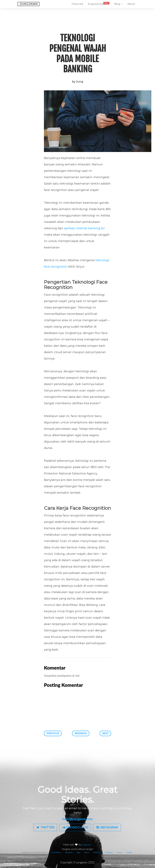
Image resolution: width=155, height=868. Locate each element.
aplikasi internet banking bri (84, 228)
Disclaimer (109, 852)
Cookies (129, 852)
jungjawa (87, 845)
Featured (77, 7)
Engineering (99, 7)
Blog (118, 7)
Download (69, 852)
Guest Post (97, 852)
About (131, 7)
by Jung (77, 82)
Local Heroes (56, 852)
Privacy (120, 852)
